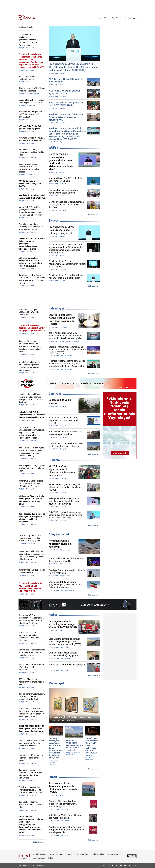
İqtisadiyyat (56, 308)
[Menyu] (131, 18)
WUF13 (53, 148)
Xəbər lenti (26, 27)
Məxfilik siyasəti (39, 858)
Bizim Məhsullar (82, 854)
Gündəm (54, 460)
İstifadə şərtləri (113, 854)
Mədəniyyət (56, 683)
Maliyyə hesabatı (56, 854)
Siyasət (53, 221)
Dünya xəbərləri (59, 534)
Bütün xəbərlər (93, 215)
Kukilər (51, 858)
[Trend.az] (27, 18)
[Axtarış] (99, 18)
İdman (53, 777)
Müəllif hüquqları (97, 854)
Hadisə (53, 615)
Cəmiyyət (55, 394)
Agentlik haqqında (40, 854)
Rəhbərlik (69, 854)
